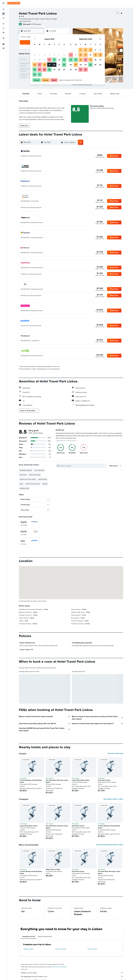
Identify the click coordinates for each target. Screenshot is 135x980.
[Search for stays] (3, 14)
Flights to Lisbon (29, 949)
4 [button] (45, 55)
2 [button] (35, 55)
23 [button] (35, 70)
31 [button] (40, 74)
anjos (21, 484)
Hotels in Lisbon (92, 949)
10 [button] (40, 60)
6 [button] (54, 55)
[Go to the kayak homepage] (14, 3)
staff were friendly (35, 475)
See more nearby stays (116, 753)
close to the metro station (28, 479)
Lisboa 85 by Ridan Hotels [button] (81, 780)
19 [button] (49, 65)
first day (45, 484)
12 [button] (49, 60)
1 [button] (64, 50)
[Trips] (3, 38)
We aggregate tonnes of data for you (72, 976)
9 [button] (35, 60)
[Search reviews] (83, 466)
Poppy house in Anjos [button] (53, 869)
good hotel (23, 475)
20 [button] (54, 65)
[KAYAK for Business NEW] (3, 32)
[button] (3, 3)
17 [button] (40, 65)
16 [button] (35, 65)
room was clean (39, 470)
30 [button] (35, 74)
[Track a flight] (3, 28)
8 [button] (64, 55)
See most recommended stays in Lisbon (110, 845)
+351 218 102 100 (25, 21)
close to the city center (33, 484)
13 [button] (54, 60)
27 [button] (54, 70)
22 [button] (64, 65)
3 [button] (40, 55)
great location (43, 479)
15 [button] (64, 60)
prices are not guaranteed (60, 967)
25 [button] (44, 70)
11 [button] (44, 60)
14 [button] (59, 60)
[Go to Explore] (3, 24)
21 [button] (59, 65)
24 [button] (40, 70)
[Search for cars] (3, 18)
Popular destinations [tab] (45, 936)
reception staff (24, 488)
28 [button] (59, 70)
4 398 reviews (36, 24)
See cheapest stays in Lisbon (113, 799)
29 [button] (64, 70)
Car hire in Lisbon (61, 949)
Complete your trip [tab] (28, 936)
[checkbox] (29, 523)
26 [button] (49, 70)
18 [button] (45, 65)
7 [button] (59, 55)
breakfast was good (26, 470)
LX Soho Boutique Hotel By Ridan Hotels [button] (31, 781)
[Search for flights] (3, 9)
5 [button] (49, 55)
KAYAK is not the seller (72, 973)
